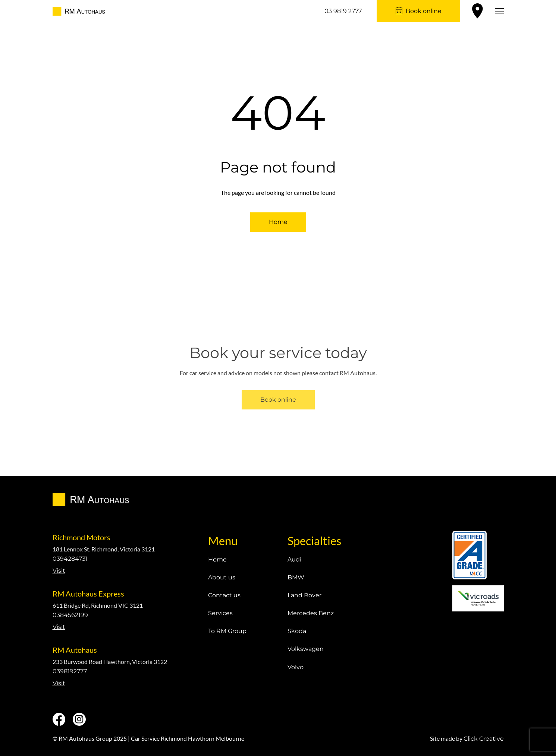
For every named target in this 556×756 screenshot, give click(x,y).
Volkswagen (306, 649)
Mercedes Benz (311, 613)
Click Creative (484, 739)
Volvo (296, 667)
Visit (59, 571)
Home (278, 222)
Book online (424, 11)
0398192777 (70, 671)
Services (220, 613)
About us (222, 577)
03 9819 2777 (343, 11)
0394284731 (70, 559)
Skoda (297, 631)
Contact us (224, 595)
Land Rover (304, 595)
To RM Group (227, 631)
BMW (296, 577)
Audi (294, 559)
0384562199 (70, 615)
